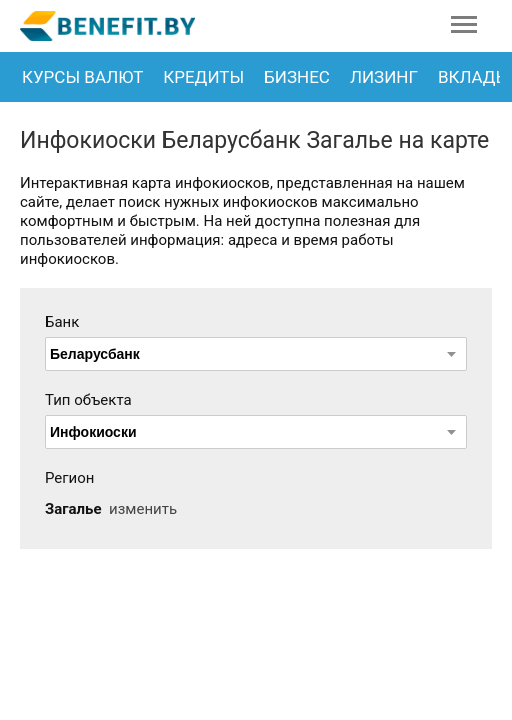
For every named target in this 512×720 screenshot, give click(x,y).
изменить (143, 509)
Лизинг (384, 77)
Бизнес (297, 77)
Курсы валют (82, 77)
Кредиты (203, 77)
